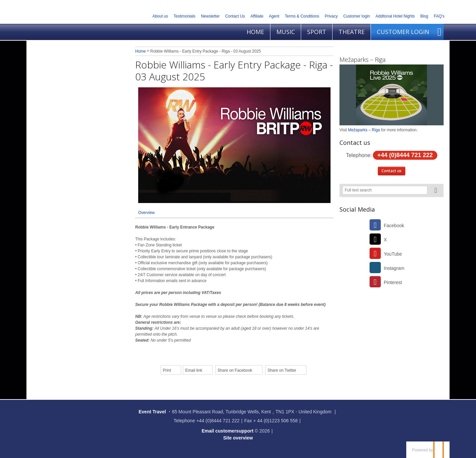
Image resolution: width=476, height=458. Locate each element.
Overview (146, 213)
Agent (274, 16)
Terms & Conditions (302, 16)
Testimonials (184, 16)
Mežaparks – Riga (362, 60)
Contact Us (235, 16)
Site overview (238, 438)
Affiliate (257, 16)
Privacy (331, 16)
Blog (424, 16)
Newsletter (210, 16)
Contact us (392, 171)
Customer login (357, 16)
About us (160, 16)
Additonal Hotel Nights (395, 16)
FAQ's (439, 16)
